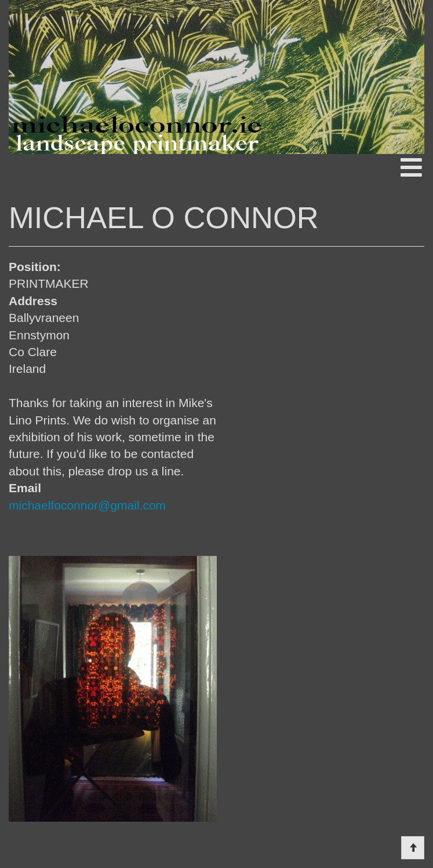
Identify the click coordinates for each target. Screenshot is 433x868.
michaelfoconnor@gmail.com (87, 505)
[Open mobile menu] (411, 167)
